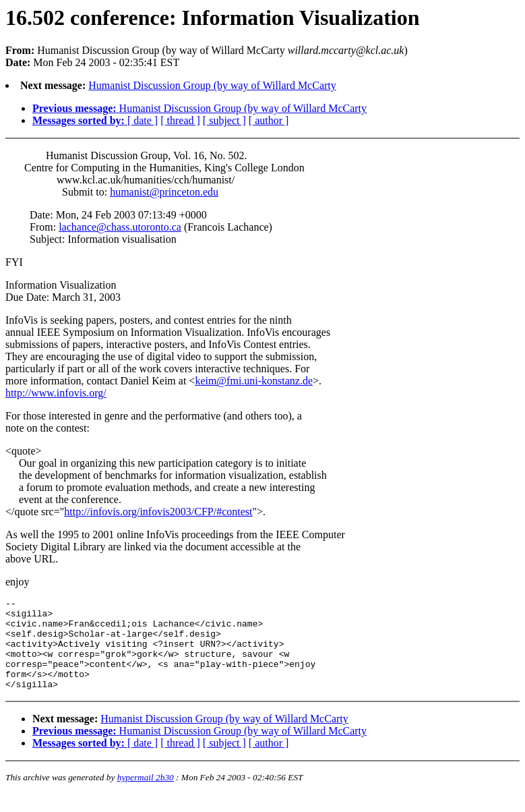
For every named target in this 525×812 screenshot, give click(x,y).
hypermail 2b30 (146, 795)
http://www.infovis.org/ (56, 393)
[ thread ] (180, 120)
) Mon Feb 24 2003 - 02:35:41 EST (262, 423)
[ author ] (269, 120)
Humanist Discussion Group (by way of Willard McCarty (212, 85)
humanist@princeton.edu (164, 192)
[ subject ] (224, 120)
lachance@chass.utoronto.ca (120, 227)
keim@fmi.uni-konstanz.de (254, 381)
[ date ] (143, 120)
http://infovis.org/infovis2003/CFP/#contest (158, 512)
